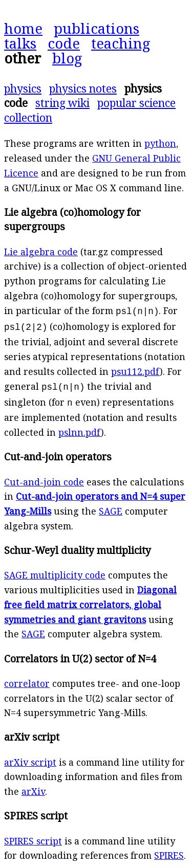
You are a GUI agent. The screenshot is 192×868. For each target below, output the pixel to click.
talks (20, 43)
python (160, 143)
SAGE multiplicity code (55, 571)
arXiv (33, 787)
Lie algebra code (41, 252)
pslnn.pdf (80, 428)
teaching (121, 43)
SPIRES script (33, 837)
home (23, 28)
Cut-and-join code (44, 478)
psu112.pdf (135, 369)
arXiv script (30, 758)
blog (67, 58)
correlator (27, 679)
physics (23, 88)
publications (97, 28)
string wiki (62, 103)
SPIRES (169, 851)
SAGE (111, 507)
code (64, 43)
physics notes (83, 88)
